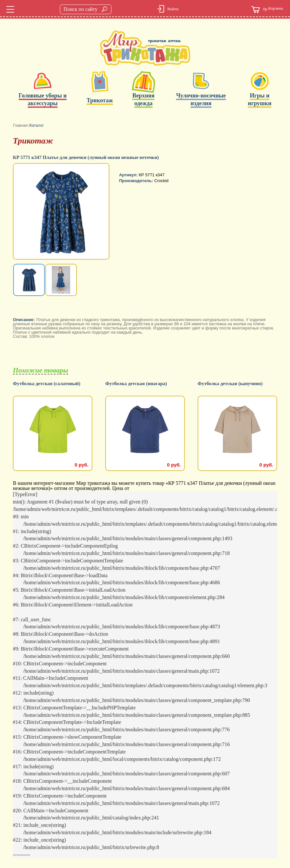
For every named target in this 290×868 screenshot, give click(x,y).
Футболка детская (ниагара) (136, 384)
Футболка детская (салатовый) (47, 384)
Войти (173, 9)
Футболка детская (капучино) (230, 384)
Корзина (267, 9)
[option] (62, 212)
